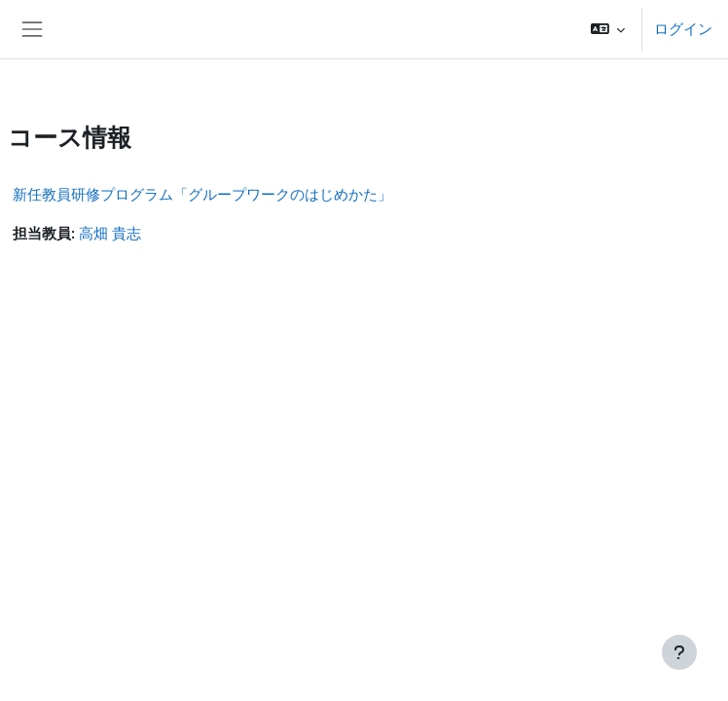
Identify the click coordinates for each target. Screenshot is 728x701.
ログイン (683, 29)
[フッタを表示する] (679, 652)
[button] (608, 29)
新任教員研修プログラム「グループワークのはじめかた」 (202, 195)
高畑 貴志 (110, 234)
